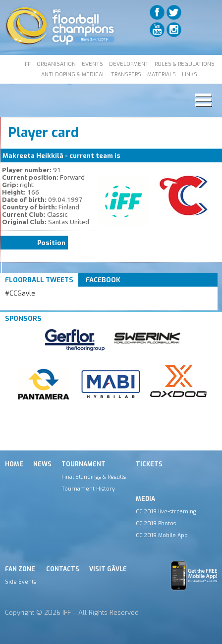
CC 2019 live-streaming (166, 511)
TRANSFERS (126, 74)
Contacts (63, 569)
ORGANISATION (56, 64)
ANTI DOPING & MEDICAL (73, 74)
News (42, 464)
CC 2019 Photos (156, 523)
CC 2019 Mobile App (162, 535)
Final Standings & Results (94, 477)
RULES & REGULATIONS (185, 64)
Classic (134, 156)
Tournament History (88, 489)
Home (14, 464)
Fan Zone (20, 569)
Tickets (149, 464)
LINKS (190, 74)
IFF (27, 64)
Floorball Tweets (39, 280)
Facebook (103, 280)
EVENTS (92, 64)
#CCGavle (20, 293)
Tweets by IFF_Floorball (44, 305)
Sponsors (23, 319)
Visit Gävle (108, 569)
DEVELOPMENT (129, 64)
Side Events (21, 582)
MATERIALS (162, 74)
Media (145, 499)
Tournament (83, 464)
